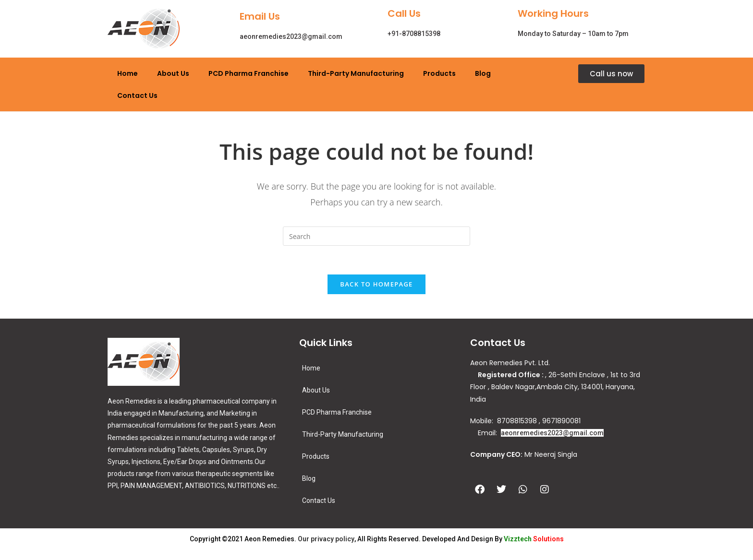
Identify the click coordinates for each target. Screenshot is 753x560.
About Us (173, 73)
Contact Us (137, 95)
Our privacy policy (326, 539)
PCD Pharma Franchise (249, 73)
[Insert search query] (376, 236)
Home (128, 73)
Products (439, 73)
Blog (483, 73)
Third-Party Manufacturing (356, 73)
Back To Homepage (376, 285)
